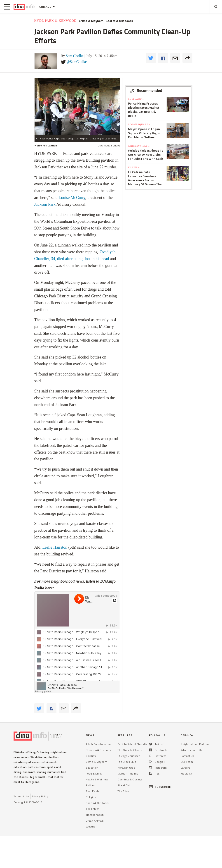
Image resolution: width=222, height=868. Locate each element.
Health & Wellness (97, 779)
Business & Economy (99, 750)
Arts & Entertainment (99, 744)
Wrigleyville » (139, 146)
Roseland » (136, 99)
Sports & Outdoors (119, 21)
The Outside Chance (130, 750)
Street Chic (124, 785)
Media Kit (186, 774)
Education (92, 768)
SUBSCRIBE (160, 787)
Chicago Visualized (129, 756)
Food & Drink (94, 774)
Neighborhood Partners (195, 744)
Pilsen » (134, 167)
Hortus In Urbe (126, 768)
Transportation (95, 815)
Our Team (187, 762)
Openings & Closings (130, 779)
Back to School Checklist (133, 744)
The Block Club (127, 762)
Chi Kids (91, 756)
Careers (185, 768)
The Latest (92, 809)
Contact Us (187, 756)
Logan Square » (139, 124)
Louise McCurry (72, 198)
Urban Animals (95, 821)
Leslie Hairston (55, 547)
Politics (90, 785)
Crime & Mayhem (91, 21)
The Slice (123, 791)
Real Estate (93, 791)
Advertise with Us (191, 750)
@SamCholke (77, 62)
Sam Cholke (75, 56)
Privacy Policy (40, 796)
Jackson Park (45, 204)
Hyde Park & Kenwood (56, 21)
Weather (91, 826)
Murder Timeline (128, 774)
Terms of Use (21, 796)
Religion (91, 797)
